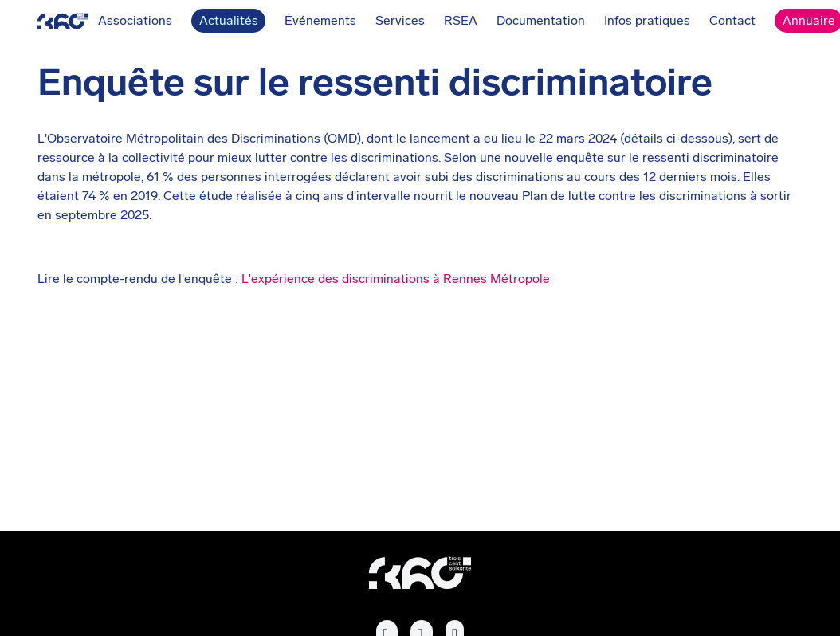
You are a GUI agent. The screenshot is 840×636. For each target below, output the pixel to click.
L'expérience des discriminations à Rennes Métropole (396, 279)
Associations (105, 21)
